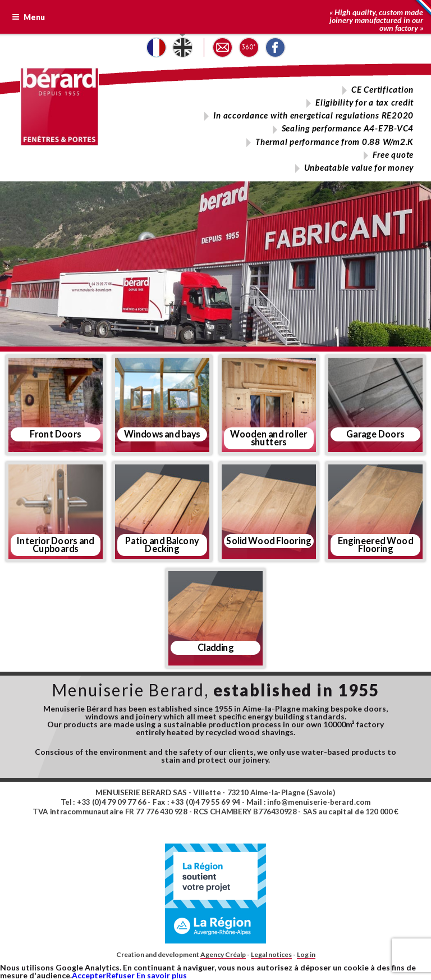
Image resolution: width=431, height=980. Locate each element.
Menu (28, 17)
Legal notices (271, 954)
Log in (306, 954)
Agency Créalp (223, 954)
